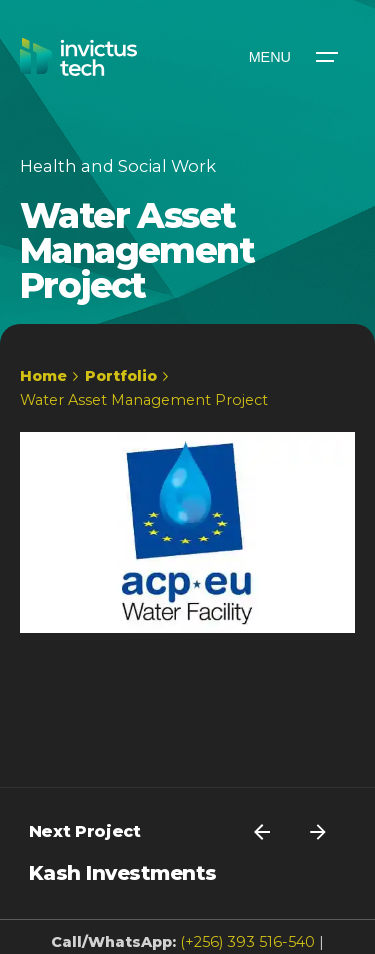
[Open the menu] (292, 57)
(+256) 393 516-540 (247, 942)
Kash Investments (123, 873)
